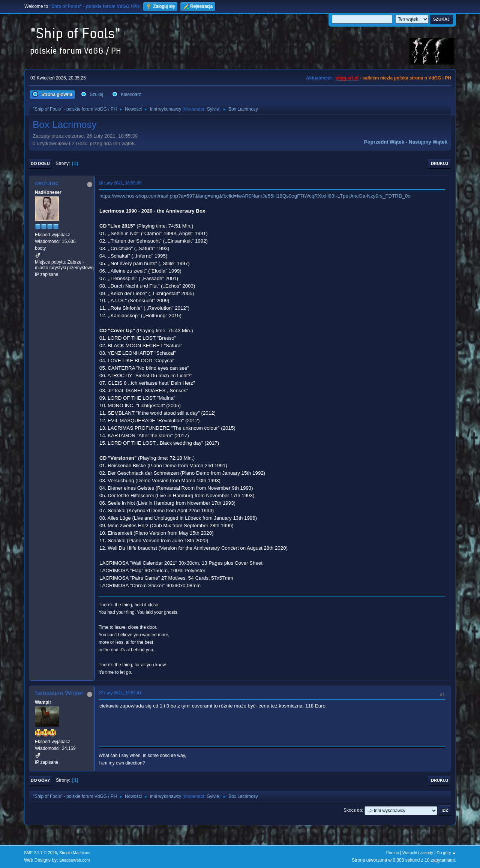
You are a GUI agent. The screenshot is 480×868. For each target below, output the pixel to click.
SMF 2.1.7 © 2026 (40, 853)
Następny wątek (428, 142)
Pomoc (393, 853)
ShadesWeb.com (75, 860)
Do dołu (40, 163)
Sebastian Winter (59, 693)
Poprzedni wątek (384, 142)
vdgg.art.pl (347, 78)
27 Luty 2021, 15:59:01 (120, 693)
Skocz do (353, 810)
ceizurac (47, 183)
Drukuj (439, 163)
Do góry (40, 780)
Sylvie (213, 109)
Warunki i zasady (418, 853)
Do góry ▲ (446, 853)
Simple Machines (75, 853)
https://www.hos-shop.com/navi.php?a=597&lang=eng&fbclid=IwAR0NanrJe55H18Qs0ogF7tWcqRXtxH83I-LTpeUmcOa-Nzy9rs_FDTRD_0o (255, 196)
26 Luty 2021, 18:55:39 (120, 183)
